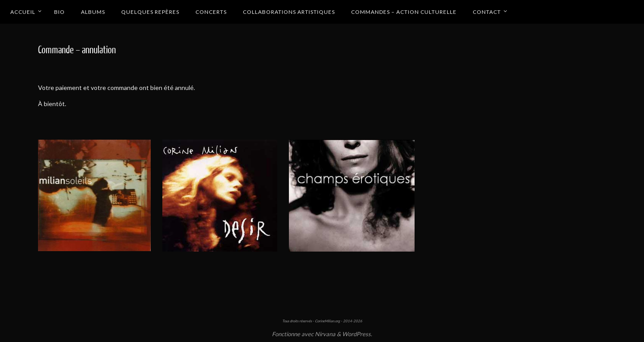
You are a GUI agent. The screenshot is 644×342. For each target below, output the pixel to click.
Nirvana (325, 334)
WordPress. (357, 334)
